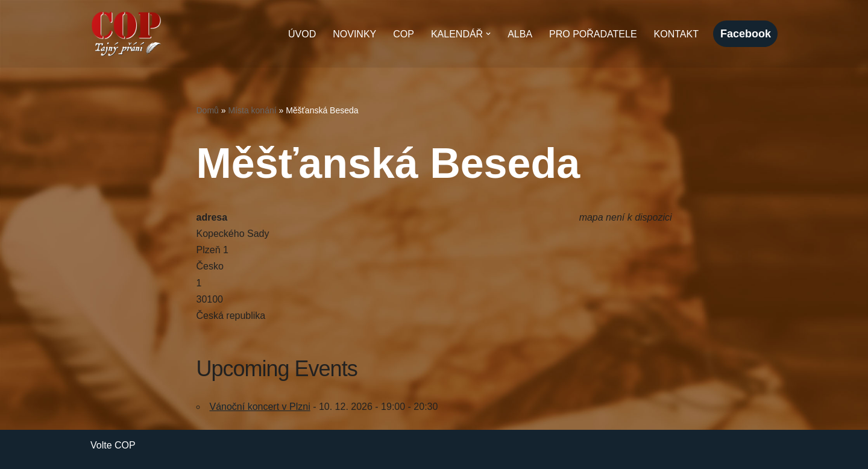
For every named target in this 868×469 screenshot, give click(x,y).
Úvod (302, 34)
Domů (208, 110)
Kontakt (676, 34)
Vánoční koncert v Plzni (260, 407)
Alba (520, 34)
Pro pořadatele (593, 34)
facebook (746, 34)
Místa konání (252, 110)
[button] (488, 34)
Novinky (354, 34)
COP (404, 34)
